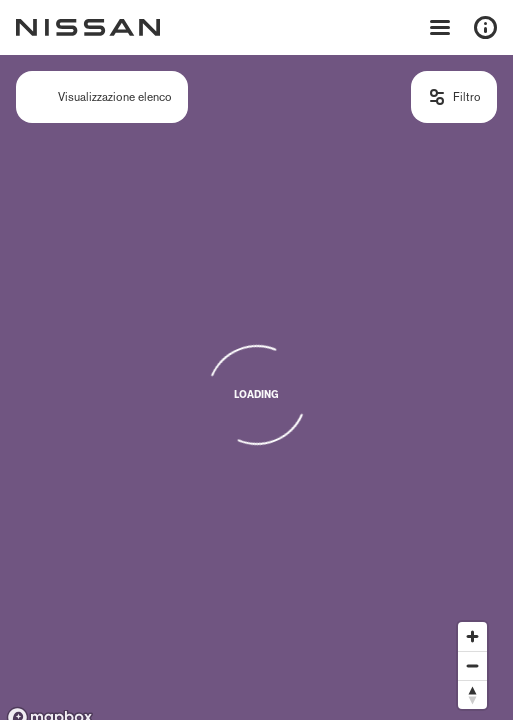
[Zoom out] (472, 665)
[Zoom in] (472, 636)
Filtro (467, 97)
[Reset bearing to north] (472, 694)
